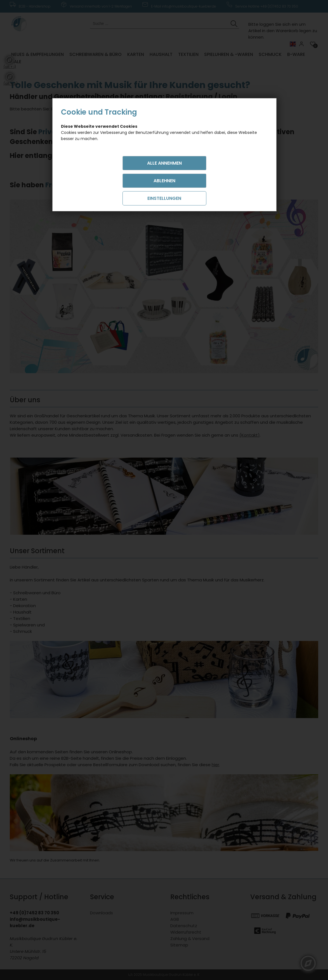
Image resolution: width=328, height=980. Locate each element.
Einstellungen (164, 198)
